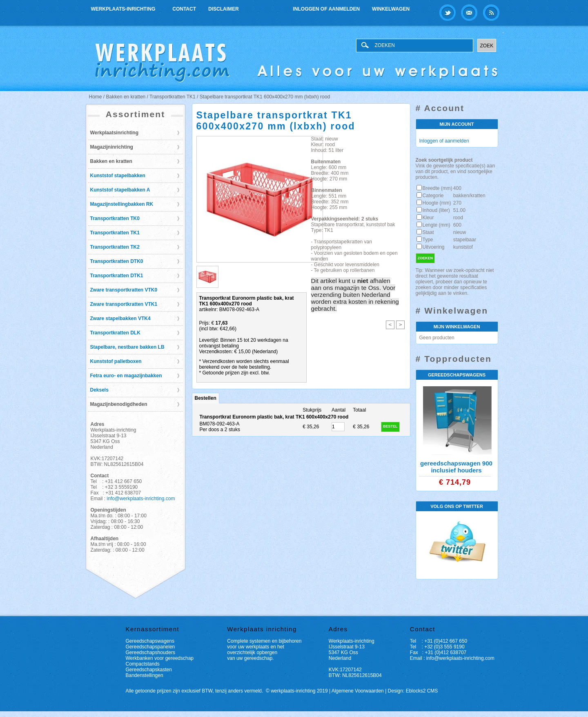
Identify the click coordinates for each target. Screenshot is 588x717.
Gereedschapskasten (149, 670)
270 (457, 203)
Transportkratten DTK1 (117, 276)
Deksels (99, 390)
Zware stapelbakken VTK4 (120, 318)
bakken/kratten (469, 196)
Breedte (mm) (438, 188)
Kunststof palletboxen (116, 361)
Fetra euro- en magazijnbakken (126, 376)
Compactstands (143, 664)
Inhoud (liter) (436, 210)
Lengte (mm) (437, 225)
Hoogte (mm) (437, 203)
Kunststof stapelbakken (118, 176)
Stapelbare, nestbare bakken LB (127, 347)
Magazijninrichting (112, 147)
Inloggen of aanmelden (327, 9)
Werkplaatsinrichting (114, 133)
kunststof (463, 247)
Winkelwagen (391, 9)
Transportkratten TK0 (115, 218)
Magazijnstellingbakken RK (122, 204)
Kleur (428, 218)
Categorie (433, 196)
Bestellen (206, 398)
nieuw (460, 232)
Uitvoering (434, 247)
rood (458, 218)
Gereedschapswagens (150, 641)
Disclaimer (224, 9)
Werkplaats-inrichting (124, 8)
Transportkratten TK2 (115, 247)
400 (457, 188)
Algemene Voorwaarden (358, 691)
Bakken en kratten (111, 161)
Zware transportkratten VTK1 (124, 304)
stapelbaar (465, 240)
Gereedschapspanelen (150, 647)
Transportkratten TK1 (115, 233)
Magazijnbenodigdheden (119, 404)
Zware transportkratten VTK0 (124, 290)
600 (457, 225)
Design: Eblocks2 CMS (413, 691)
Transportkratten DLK (115, 333)
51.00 (459, 210)
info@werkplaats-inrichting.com (141, 499)
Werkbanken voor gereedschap (160, 658)
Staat (428, 232)
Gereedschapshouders (150, 652)
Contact (184, 9)
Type (428, 240)
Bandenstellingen (145, 675)
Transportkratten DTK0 (117, 261)
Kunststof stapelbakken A (120, 190)
